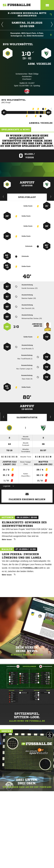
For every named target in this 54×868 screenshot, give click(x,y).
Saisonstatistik (27, 417)
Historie (4, 417)
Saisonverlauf (50, 417)
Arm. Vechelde (39, 64)
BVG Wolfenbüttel (18, 44)
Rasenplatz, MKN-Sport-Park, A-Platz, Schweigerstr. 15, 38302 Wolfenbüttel (31, 34)
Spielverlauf (27, 197)
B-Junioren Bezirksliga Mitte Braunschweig (30, 14)
